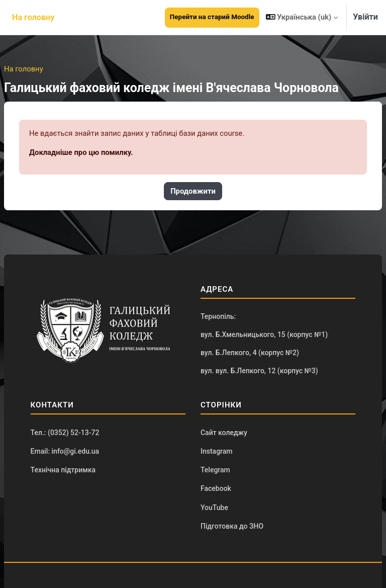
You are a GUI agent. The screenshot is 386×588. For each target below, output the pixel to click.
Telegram (215, 470)
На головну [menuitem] (33, 17)
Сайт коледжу (224, 433)
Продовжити (193, 191)
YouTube (214, 508)
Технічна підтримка (63, 470)
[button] (302, 17)
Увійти (365, 17)
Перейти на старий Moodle (212, 17)
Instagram (217, 451)
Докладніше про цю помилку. (81, 152)
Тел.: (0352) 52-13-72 (65, 433)
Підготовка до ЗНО (232, 526)
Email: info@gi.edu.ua (65, 451)
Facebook (216, 488)
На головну (24, 69)
